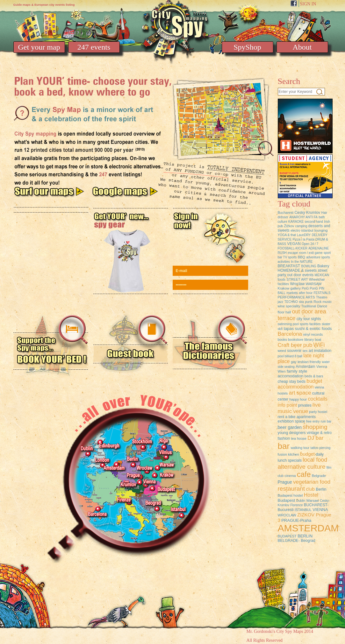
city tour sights (309, 319)
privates (305, 405)
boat (318, 340)
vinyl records (313, 334)
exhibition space (291, 421)
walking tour (300, 448)
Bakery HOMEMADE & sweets (304, 268)
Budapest (287, 500)
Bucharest (286, 213)
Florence (297, 505)
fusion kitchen (288, 454)
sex (305, 351)
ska (301, 302)
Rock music (323, 302)
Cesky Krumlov (307, 213)
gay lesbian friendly (306, 362)
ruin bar (326, 421)
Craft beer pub (295, 345)
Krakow (284, 288)
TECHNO (291, 302)
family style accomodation (293, 374)
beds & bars (314, 376)
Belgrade (319, 476)
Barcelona (290, 334)
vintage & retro (319, 433)
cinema (290, 476)
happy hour (298, 399)
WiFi (319, 345)
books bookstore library (296, 339)
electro (295, 231)
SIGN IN (308, 4)
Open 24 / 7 (310, 244)
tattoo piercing (320, 448)
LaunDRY (304, 235)
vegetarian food (312, 482)
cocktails (318, 399)
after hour (306, 293)
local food (315, 460)
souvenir (294, 351)
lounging (321, 230)
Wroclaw (297, 284)
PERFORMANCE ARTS (296, 297)
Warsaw (312, 500)
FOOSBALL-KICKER (293, 248)
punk (309, 302)
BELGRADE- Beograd (297, 541)
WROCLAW (287, 515)
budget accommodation (300, 384)
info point (287, 405)
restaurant (291, 489)
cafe (304, 474)
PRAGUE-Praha (296, 520)
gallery (296, 288)
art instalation (320, 351)
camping (301, 226)
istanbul (307, 230)
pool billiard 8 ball (290, 356)
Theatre (321, 297)
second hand (314, 222)
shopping (315, 427)
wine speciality (289, 306)
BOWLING (309, 266)
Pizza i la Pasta (304, 239)
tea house (299, 438)
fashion (284, 438)
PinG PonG (310, 288)
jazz (281, 302)
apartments (306, 417)
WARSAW (314, 284)
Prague (285, 482)
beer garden (290, 427)
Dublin (301, 501)
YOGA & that (287, 235)
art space (300, 393)
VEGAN (294, 244)
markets (292, 293)
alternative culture (302, 467)
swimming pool (288, 324)
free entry (313, 421)
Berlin (321, 489)
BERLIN (305, 536)
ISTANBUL (303, 510)
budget (307, 454)
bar (284, 446)
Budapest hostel (290, 495)
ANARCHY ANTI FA (303, 217)
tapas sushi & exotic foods (308, 329)
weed (282, 351)
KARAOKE (296, 222)
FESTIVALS (322, 293)
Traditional (309, 306)
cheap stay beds (292, 381)
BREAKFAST (289, 266)
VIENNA (320, 510)
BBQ (302, 257)
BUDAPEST (287, 536)
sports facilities (310, 324)
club (310, 489)
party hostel (318, 412)
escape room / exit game (305, 253)
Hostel (311, 495)
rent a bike (287, 417)
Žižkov (289, 226)
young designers (292, 433)
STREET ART (297, 279)
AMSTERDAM (308, 528)
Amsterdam (305, 367)
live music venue (299, 408)
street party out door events (303, 273)
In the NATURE (302, 262)
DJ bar (315, 438)
